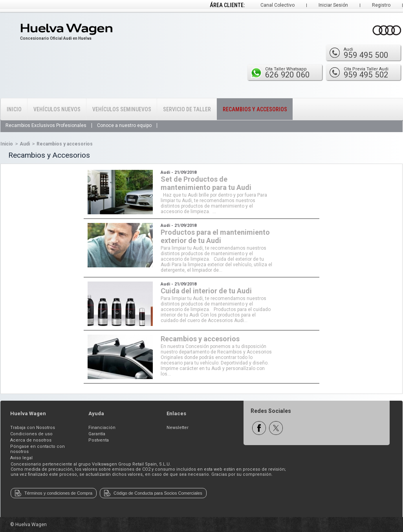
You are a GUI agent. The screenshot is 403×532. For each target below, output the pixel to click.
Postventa (99, 440)
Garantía (97, 434)
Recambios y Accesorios (255, 109)
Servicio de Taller (187, 109)
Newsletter (178, 428)
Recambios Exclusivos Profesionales (46, 125)
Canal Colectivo (278, 5)
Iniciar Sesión (333, 5)
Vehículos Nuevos (57, 109)
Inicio (14, 109)
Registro (381, 5)
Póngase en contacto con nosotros (38, 449)
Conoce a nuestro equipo (124, 125)
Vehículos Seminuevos (122, 109)
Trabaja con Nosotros (33, 428)
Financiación (102, 428)
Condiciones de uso (31, 434)
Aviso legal (21, 458)
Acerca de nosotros (31, 440)
